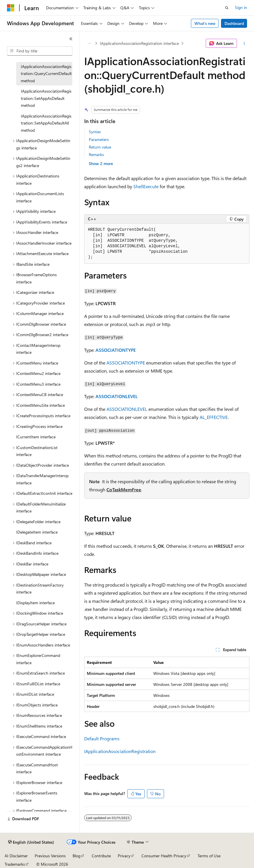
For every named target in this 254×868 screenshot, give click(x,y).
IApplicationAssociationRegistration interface (139, 43)
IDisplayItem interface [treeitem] (35, 603)
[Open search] (227, 8)
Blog (77, 856)
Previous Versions (50, 856)
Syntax (95, 132)
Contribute (101, 856)
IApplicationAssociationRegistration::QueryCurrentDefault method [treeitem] (46, 74)
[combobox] (40, 51)
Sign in (241, 7)
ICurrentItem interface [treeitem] (36, 437)
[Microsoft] (11, 8)
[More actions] (244, 43)
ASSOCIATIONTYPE (116, 350)
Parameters (99, 139)
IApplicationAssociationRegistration (120, 751)
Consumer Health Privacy (164, 856)
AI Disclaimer (16, 856)
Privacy (124, 856)
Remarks (96, 154)
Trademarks (15, 864)
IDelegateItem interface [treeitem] (37, 532)
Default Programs (102, 738)
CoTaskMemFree (124, 489)
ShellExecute (146, 186)
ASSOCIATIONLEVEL (117, 396)
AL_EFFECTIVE (214, 417)
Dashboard (234, 23)
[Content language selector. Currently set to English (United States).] (31, 842)
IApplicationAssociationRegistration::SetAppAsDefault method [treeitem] (46, 98)
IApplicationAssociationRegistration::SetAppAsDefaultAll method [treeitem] (46, 123)
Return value (100, 147)
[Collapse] (71, 39)
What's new (205, 23)
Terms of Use (209, 856)
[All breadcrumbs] (89, 43)
